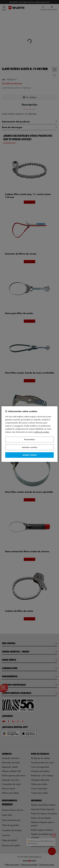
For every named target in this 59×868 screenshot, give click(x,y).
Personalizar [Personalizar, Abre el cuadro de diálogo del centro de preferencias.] (30, 440)
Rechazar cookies (30, 447)
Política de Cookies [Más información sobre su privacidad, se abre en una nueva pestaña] (42, 432)
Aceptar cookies (30, 455)
